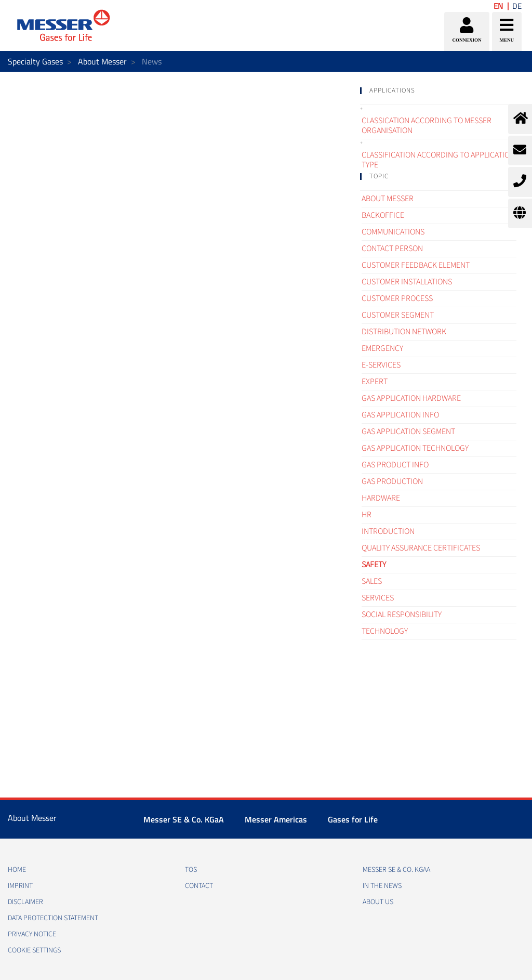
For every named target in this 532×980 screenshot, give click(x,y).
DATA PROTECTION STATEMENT (53, 918)
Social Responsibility (402, 615)
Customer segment (398, 315)
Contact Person (392, 249)
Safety (374, 565)
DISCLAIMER (25, 902)
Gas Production (392, 481)
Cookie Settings (34, 950)
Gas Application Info (400, 415)
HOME (17, 870)
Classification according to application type (438, 160)
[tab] (438, 91)
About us (378, 902)
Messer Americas (276, 819)
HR (367, 515)
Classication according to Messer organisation (427, 126)
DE (517, 6)
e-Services (381, 365)
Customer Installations (407, 282)
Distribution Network (404, 332)
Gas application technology (415, 448)
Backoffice (383, 215)
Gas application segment (408, 432)
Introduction (388, 531)
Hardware (381, 498)
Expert (375, 382)
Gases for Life (353, 819)
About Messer (102, 61)
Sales (372, 581)
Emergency (382, 348)
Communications (393, 232)
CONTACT (199, 886)
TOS (191, 870)
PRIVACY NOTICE (32, 934)
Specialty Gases (35, 61)
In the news (382, 886)
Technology (385, 631)
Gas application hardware (411, 398)
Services (378, 598)
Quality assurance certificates (421, 548)
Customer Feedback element (416, 265)
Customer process (397, 298)
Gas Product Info (395, 465)
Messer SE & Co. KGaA (184, 819)
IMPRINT (20, 886)
